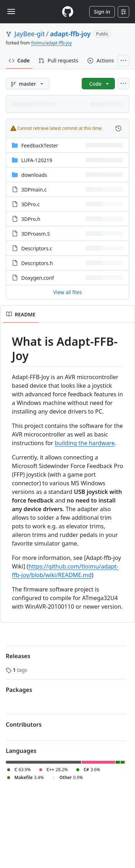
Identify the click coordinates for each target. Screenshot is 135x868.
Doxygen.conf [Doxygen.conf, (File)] (38, 278)
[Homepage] (68, 12)
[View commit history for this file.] (118, 128)
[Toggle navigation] (11, 11)
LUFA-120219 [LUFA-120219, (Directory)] (37, 160)
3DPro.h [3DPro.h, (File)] (31, 219)
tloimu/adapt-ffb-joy (51, 43)
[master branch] (28, 84)
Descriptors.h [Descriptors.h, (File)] (37, 263)
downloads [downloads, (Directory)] (34, 175)
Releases (18, 656)
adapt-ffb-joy (70, 34)
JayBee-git (30, 34)
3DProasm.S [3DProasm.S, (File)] (36, 234)
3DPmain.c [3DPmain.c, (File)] (34, 190)
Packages (19, 690)
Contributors (24, 725)
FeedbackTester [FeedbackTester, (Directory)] (40, 145)
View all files (68, 292)
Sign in (102, 12)
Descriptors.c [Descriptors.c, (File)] (37, 248)
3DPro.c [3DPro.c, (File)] (30, 204)
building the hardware (85, 443)
